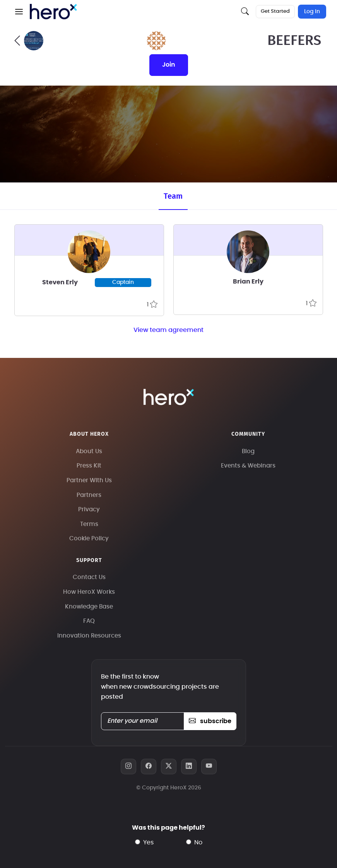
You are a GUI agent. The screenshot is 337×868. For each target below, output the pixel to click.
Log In (312, 12)
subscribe (210, 721)
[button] (19, 12)
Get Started (275, 11)
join (169, 65)
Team (173, 196)
